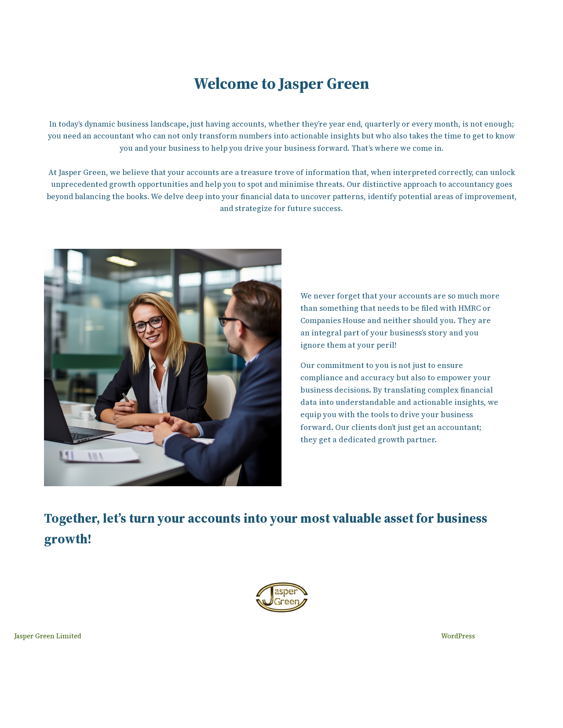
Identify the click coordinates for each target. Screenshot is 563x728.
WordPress (458, 636)
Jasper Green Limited (48, 636)
